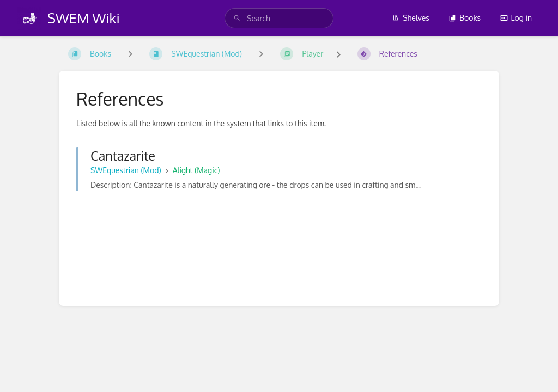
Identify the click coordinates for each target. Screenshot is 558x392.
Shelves (411, 18)
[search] (279, 18)
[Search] (237, 18)
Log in (516, 18)
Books (465, 18)
